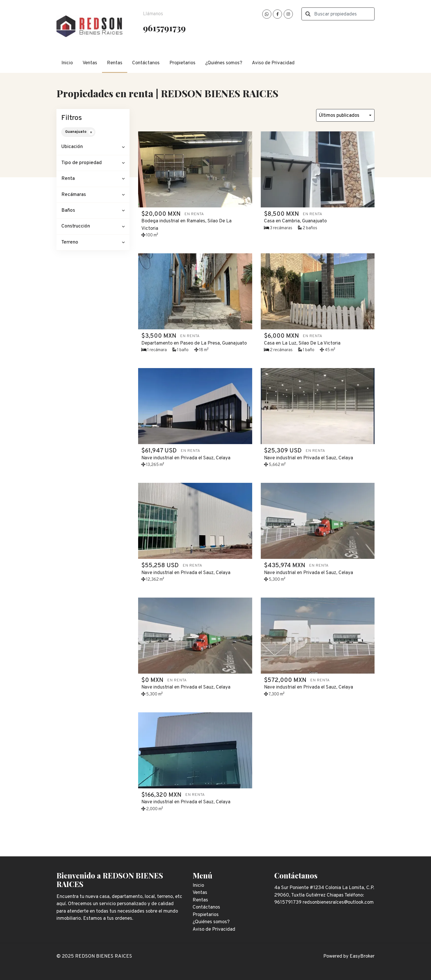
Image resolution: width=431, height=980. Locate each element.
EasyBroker (362, 956)
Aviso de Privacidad (273, 63)
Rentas (115, 63)
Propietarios (182, 63)
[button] (93, 147)
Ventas (90, 63)
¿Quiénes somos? (224, 63)
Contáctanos (146, 63)
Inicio (67, 63)
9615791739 (164, 28)
